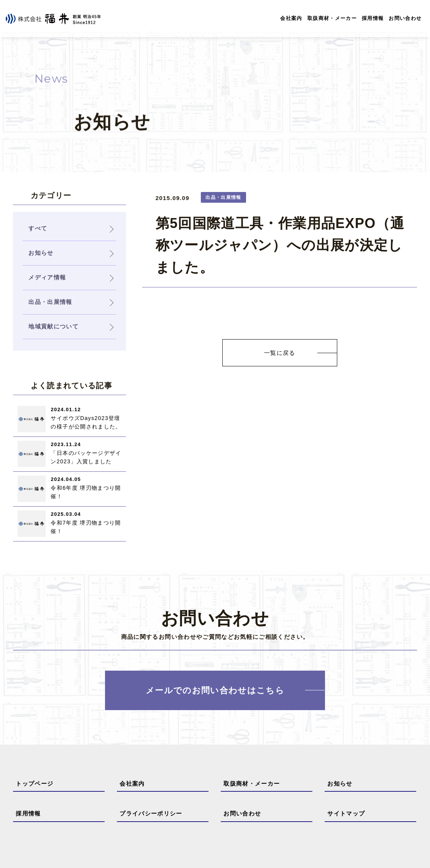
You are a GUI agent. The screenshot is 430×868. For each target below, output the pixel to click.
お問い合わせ (405, 18)
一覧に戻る (280, 353)
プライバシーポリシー (151, 813)
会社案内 (291, 18)
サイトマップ (346, 813)
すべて (38, 228)
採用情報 (373, 18)
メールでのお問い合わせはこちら (215, 690)
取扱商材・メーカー (332, 18)
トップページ (34, 783)
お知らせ (340, 783)
